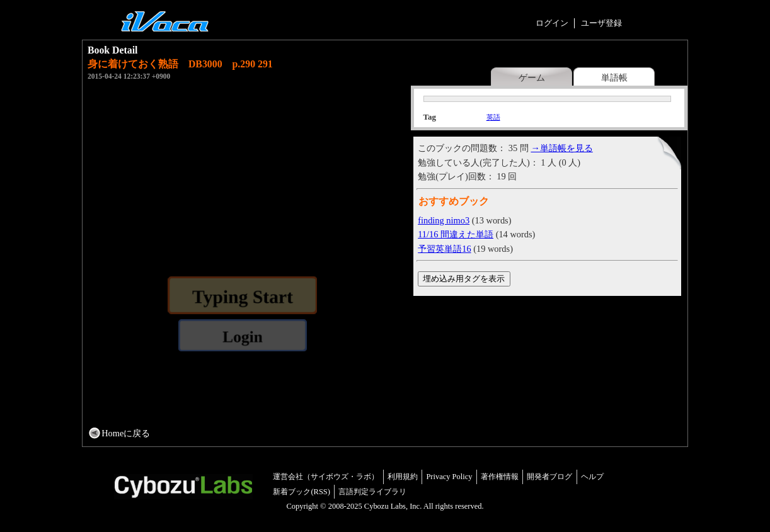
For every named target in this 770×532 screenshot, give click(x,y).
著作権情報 (500, 477)
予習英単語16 (444, 249)
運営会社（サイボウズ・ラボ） (326, 477)
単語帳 (614, 77)
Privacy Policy (449, 477)
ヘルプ (592, 477)
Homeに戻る (126, 433)
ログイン (552, 23)
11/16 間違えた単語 (456, 234)
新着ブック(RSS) (302, 492)
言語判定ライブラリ (372, 492)
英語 (493, 117)
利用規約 (403, 477)
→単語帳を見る (561, 148)
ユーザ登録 (601, 23)
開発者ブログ (549, 477)
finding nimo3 (444, 220)
